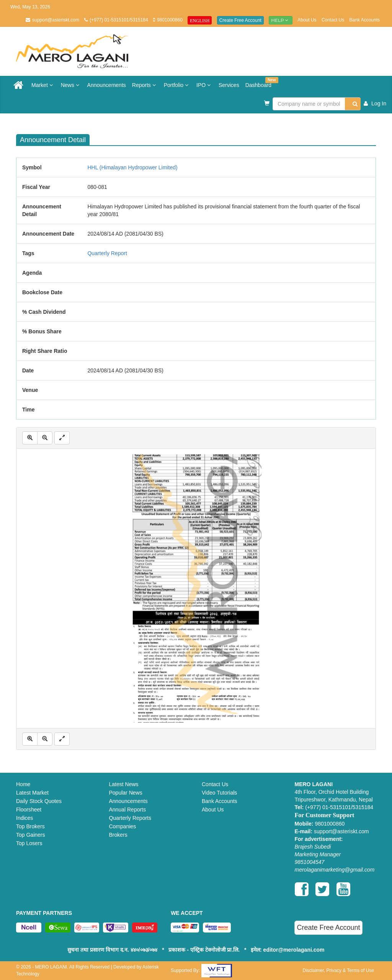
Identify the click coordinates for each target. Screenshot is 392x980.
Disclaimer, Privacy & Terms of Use (338, 970)
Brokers (118, 835)
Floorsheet (29, 810)
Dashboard (260, 83)
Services (229, 85)
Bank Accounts (365, 20)
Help (281, 20)
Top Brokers (30, 826)
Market (43, 85)
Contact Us (333, 20)
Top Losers (29, 843)
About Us (307, 20)
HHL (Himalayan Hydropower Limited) (132, 167)
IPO (204, 85)
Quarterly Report (107, 253)
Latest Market (32, 793)
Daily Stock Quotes (39, 801)
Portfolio (177, 85)
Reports (145, 85)
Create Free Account (240, 20)
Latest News (124, 784)
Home (23, 784)
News (71, 85)
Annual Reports (128, 810)
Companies (123, 826)
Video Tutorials (219, 793)
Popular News (126, 793)
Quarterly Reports (130, 818)
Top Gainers (30, 835)
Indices (24, 818)
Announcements (107, 85)
